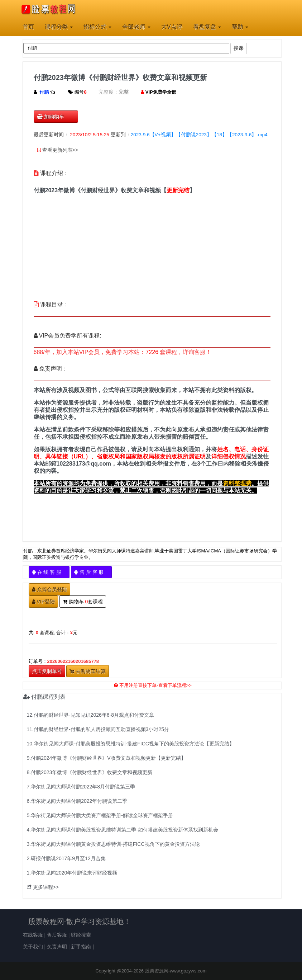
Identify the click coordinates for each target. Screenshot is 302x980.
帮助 (240, 27)
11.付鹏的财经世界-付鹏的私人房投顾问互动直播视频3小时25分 (98, 729)
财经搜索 (81, 935)
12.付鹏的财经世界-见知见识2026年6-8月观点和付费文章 (91, 715)
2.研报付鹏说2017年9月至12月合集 (66, 858)
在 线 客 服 (49, 572)
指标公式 (97, 27)
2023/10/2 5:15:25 (90, 135)
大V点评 (172, 27)
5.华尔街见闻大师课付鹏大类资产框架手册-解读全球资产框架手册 (100, 815)
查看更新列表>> (58, 150)
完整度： (109, 92)
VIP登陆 (44, 602)
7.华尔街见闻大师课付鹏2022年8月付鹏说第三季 (81, 787)
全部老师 (136, 27)
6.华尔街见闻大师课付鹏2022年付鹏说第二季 (77, 801)
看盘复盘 (207, 27)
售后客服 (57, 935)
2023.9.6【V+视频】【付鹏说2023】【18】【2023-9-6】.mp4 (199, 135)
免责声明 (57, 947)
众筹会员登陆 (49, 589)
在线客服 (33, 935)
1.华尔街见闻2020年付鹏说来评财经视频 (72, 873)
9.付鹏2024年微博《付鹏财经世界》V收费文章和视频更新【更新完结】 (106, 758)
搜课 (239, 48)
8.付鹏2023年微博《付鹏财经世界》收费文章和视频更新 (90, 772)
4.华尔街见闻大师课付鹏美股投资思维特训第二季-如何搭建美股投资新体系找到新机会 (123, 830)
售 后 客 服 (92, 572)
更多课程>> (43, 887)
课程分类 (59, 27)
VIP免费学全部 (161, 92)
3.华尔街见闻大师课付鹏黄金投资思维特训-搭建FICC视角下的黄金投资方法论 (113, 844)
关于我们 (33, 947)
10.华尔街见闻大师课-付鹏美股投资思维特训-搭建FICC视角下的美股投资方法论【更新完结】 (131, 744)
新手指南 (81, 947)
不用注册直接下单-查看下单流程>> (153, 685)
